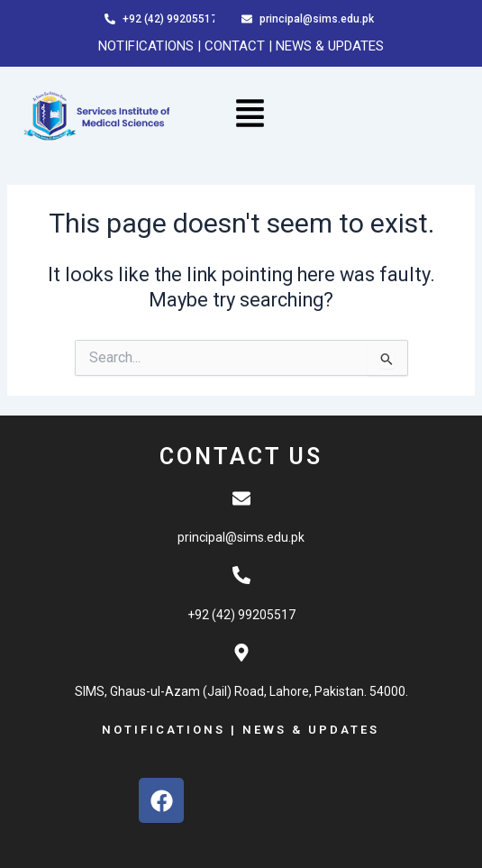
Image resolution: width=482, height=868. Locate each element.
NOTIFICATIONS (146, 46)
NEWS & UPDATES (330, 46)
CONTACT (236, 46)
